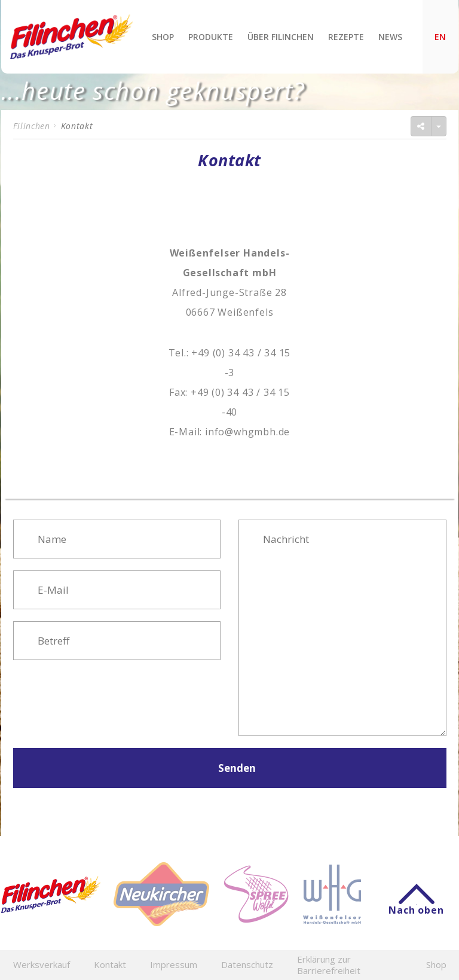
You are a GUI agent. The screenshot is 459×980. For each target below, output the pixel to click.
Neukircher (161, 894)
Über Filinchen (281, 37)
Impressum (174, 965)
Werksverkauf (42, 965)
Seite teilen (381, 126)
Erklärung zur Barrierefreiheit (329, 965)
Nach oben (416, 904)
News (390, 37)
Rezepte (346, 37)
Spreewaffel (256, 894)
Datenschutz (247, 965)
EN (440, 37)
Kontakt (110, 965)
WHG (332, 894)
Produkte (211, 37)
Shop (163, 37)
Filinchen (71, 37)
